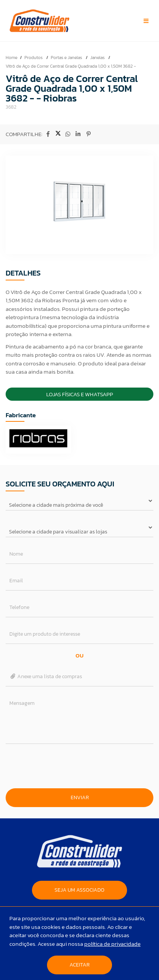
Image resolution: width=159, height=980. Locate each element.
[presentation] (80, 766)
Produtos (34, 58)
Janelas (98, 58)
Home (11, 58)
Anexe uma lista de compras (46, 676)
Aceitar (79, 965)
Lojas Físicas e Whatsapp (80, 394)
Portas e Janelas (67, 58)
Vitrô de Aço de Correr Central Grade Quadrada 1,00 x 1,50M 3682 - (71, 66)
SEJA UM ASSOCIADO (79, 890)
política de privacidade (112, 944)
